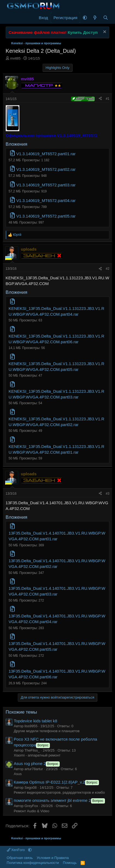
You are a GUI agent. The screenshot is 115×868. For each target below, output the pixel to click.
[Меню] (10, 18)
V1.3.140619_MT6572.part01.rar (46, 154)
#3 (108, 494)
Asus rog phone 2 (37, 763)
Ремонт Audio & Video (32, 811)
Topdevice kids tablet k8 (36, 721)
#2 (108, 269)
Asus (18, 774)
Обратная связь (20, 858)
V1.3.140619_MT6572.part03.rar (46, 185)
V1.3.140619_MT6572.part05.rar (46, 216)
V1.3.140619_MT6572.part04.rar (46, 200)
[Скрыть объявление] (104, 32)
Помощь (70, 863)
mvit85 (15, 58)
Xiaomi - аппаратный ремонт (37, 755)
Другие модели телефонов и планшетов (47, 731)
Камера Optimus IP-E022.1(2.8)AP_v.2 (57, 782)
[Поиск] (106, 18)
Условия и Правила (53, 858)
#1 (108, 99)
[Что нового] (95, 18)
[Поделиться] (100, 99)
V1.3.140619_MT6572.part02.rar (46, 169)
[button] (85, 18)
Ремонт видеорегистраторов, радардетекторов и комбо (59, 792)
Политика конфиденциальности (33, 863)
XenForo (16, 850)
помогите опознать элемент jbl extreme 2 (60, 800)
